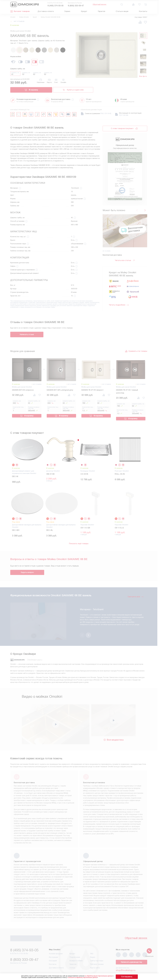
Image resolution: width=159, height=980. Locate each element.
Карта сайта (95, 957)
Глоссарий (53, 950)
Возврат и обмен (76, 950)
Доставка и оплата (46, 11)
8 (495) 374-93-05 (56, 6)
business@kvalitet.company (130, 966)
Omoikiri (13, 17)
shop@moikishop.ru (126, 960)
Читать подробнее (119, 305)
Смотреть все (136, 595)
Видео (93, 947)
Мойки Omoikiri (24, 17)
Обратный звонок (99, 4)
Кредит (84, 11)
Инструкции (53, 947)
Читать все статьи (125, 260)
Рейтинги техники (97, 954)
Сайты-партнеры (97, 950)
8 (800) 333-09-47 (76, 6)
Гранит (35, 17)
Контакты (143, 11)
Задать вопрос (27, 571)
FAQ (92, 943)
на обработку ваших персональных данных (103, 976)
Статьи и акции (122, 11)
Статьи (72, 957)
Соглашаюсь (127, 977)
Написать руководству (131, 952)
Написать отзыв (27, 334)
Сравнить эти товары (136, 351)
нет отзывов (19, 21)
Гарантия (101, 11)
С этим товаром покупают (122, 128)
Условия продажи (56, 943)
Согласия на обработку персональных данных (87, 977)
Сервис (67, 11)
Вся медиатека (113, 729)
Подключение (75, 947)
